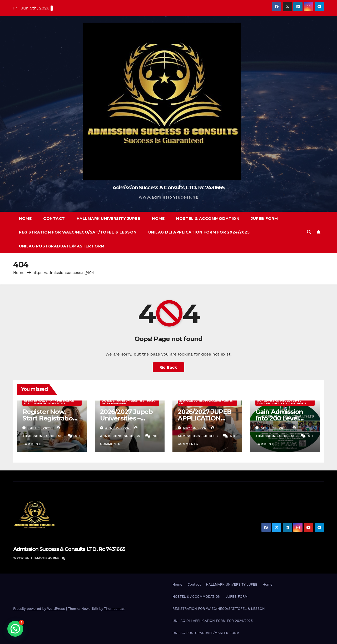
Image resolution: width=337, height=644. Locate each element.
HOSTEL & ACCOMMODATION (208, 219)
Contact (54, 219)
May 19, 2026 (195, 428)
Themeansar (114, 609)
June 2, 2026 (40, 428)
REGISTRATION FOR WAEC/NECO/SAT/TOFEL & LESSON (78, 232)
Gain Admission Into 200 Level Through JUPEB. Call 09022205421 (281, 402)
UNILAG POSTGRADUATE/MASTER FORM (62, 246)
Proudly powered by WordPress (40, 609)
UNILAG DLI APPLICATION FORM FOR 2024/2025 (199, 232)
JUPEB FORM (264, 219)
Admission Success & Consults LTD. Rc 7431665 (168, 187)
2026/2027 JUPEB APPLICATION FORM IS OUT (206, 402)
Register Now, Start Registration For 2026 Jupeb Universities (49, 402)
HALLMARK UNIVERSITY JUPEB (109, 219)
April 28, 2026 (275, 428)
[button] (309, 232)
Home (25, 219)
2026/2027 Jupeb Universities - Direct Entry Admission (129, 402)
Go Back (169, 367)
